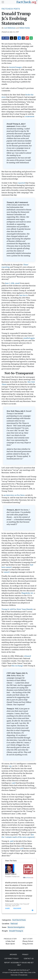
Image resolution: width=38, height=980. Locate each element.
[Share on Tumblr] (23, 38)
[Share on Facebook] (5, 38)
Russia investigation (16, 927)
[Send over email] (31, 38)
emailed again (29, 338)
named (7, 572)
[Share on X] (11, 38)
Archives (13, 955)
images (19, 67)
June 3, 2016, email (12, 283)
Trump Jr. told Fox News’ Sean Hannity (17, 609)
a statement (29, 116)
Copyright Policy (12, 959)
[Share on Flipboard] (27, 38)
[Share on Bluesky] (19, 38)
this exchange (17, 666)
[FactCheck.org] (27, 2)
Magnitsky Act (27, 593)
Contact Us (29, 959)
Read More (17, 908)
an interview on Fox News (14, 495)
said (14, 783)
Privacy (25, 955)
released (27, 656)
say (10, 766)
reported (21, 183)
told (21, 848)
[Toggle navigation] (3, 2)
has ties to (24, 295)
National (14, 924)
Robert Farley (25, 28)
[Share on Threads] (15, 38)
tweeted (12, 67)
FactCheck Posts (11, 9)
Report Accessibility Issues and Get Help (19, 964)
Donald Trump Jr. (16, 931)
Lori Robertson (10, 28)
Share (7, 908)
